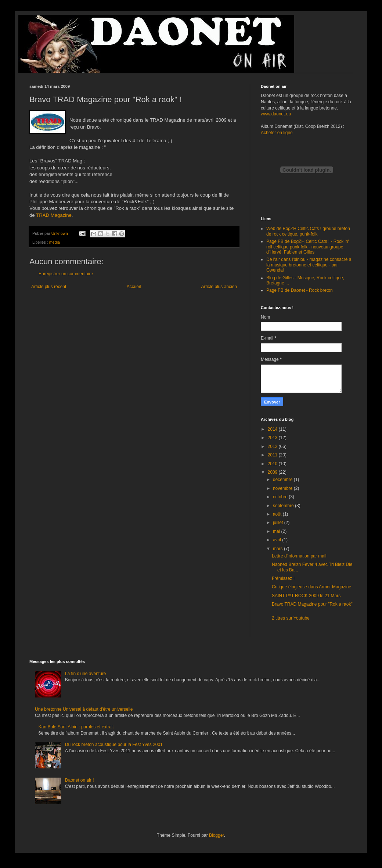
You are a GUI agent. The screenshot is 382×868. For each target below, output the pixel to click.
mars (278, 549)
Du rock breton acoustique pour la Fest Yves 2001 (114, 745)
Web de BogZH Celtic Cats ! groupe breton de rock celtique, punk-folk (308, 231)
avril (278, 540)
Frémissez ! (283, 578)
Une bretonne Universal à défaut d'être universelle (84, 709)
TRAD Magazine (54, 215)
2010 (273, 464)
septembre (284, 506)
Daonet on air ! (80, 780)
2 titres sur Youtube (291, 618)
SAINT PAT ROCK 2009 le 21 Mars (306, 596)
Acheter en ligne (277, 133)
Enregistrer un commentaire (66, 274)
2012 (273, 446)
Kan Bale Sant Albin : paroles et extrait (76, 727)
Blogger (217, 835)
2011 (273, 455)
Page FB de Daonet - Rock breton (300, 290)
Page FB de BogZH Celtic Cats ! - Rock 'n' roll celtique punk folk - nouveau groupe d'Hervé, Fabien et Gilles (308, 247)
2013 (273, 438)
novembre (283, 488)
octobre (281, 497)
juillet (279, 523)
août (278, 514)
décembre (283, 480)
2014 (273, 429)
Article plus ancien (219, 287)
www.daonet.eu (276, 114)
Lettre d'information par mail (299, 556)
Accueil (134, 287)
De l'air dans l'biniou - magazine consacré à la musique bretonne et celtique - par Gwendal (309, 265)
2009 (273, 472)
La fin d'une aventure (86, 674)
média (55, 242)
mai (277, 531)
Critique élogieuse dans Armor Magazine (311, 587)
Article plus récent (49, 287)
